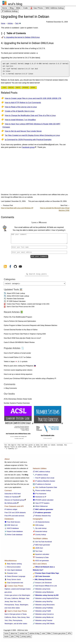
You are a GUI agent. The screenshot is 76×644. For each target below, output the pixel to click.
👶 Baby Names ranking (13, 565)
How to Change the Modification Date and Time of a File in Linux (30, 115)
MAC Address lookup (55, 8)
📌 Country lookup (39, 536)
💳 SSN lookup (38, 527)
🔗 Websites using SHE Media (44, 625)
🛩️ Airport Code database (14, 533)
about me (14, 635)
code (43, 635)
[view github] (15, 268)
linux (4, 87)
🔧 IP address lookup (40, 476)
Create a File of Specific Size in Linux (20, 111)
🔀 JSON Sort (38, 550)
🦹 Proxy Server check (13, 581)
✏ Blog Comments (10, 390)
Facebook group (28, 147)
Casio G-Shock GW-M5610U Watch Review (19, 344)
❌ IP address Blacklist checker (44, 483)
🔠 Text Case (38, 553)
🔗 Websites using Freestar (43, 622)
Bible (18, 8)
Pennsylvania (9, 606)
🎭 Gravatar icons (11, 575)
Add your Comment (39, 257)
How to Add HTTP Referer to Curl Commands (23, 103)
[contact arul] (20, 268)
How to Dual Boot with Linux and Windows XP (17, 208)
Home (5, 8)
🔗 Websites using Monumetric (44, 606)
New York (13, 603)
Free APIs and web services (14, 517)
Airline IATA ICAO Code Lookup (18, 298)
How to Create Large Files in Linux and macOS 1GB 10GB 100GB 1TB (33, 98)
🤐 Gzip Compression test (14, 584)
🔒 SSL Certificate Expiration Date (45, 489)
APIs (69, 635)
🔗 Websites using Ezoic (42, 591)
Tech (17, 23)
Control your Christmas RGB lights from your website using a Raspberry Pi (30, 380)
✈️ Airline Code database (14, 536)
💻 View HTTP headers (41, 505)
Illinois (14, 619)
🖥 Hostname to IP (40, 498)
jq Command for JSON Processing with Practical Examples (28, 140)
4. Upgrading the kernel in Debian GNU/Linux (22, 37)
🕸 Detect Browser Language (15, 578)
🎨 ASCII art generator (41, 562)
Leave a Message (39, 222)
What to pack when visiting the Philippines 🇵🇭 (20, 368)
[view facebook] (10, 268)
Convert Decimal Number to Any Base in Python (21, 331)
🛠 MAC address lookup (41, 473)
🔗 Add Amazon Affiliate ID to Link (45, 587)
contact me (23, 635)
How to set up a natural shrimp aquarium (18, 376)
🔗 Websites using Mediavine (43, 594)
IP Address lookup (10, 11)
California (15, 600)
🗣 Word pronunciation (13, 569)
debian (11, 87)
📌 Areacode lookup (40, 533)
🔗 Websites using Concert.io (43, 616)
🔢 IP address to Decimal (42, 486)
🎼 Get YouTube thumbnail (42, 543)
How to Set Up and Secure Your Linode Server (23, 131)
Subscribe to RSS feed (13, 495)
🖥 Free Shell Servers (12, 524)
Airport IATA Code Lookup (16, 295)
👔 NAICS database (12, 530)
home (6, 635)
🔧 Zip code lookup (40, 530)
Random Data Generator (15, 300)
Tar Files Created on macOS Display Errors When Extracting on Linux (32, 135)
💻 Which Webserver (40, 508)
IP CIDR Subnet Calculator (16, 303)
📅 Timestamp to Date (41, 559)
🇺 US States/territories (41, 524)
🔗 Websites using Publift (42, 613)
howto (18, 87)
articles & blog (34, 635)
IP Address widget (11, 511)
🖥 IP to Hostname (39, 495)
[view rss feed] (5, 268)
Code (25, 8)
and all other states (20, 625)
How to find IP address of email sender (17, 355)
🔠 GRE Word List (11, 527)
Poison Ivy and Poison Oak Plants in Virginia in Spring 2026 (25, 336)
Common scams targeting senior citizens (18, 372)
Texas (17, 606)
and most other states (12, 609)
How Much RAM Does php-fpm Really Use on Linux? (22, 340)
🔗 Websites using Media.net (43, 619)
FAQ (18, 638)
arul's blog (15, 4)
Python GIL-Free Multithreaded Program (18, 319)
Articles (10, 23)
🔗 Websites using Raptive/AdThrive (46, 600)
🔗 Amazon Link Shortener (42, 584)
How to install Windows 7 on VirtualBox (20, 120)
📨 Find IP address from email (43, 480)
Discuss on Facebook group (14, 502)
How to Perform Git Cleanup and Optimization (20, 323)
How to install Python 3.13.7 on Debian (17, 359)
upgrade (25, 87)
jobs (12, 638)
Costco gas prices (59, 635)
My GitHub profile (11, 505)
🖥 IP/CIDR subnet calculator (43, 502)
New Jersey (21, 619)
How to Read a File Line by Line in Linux (21, 107)
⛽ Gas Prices (37, 8)
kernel (33, 87)
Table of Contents (16, 33)
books (7, 638)
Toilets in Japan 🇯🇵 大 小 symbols (16, 363)
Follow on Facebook (12, 498)
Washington (24, 606)
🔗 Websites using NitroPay (43, 603)
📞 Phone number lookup (42, 492)
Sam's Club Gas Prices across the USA (21, 308)
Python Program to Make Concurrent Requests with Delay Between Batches (30, 327)
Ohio (19, 603)
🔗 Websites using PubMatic (43, 609)
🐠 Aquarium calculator (41, 556)
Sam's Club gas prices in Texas (16, 616)
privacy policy (26, 638)
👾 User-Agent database (13, 572)
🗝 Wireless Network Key (42, 517)
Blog (12, 8)
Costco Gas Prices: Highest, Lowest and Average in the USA (28, 306)
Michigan (22, 600)
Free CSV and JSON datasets (15, 514)
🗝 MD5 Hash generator (41, 546)
